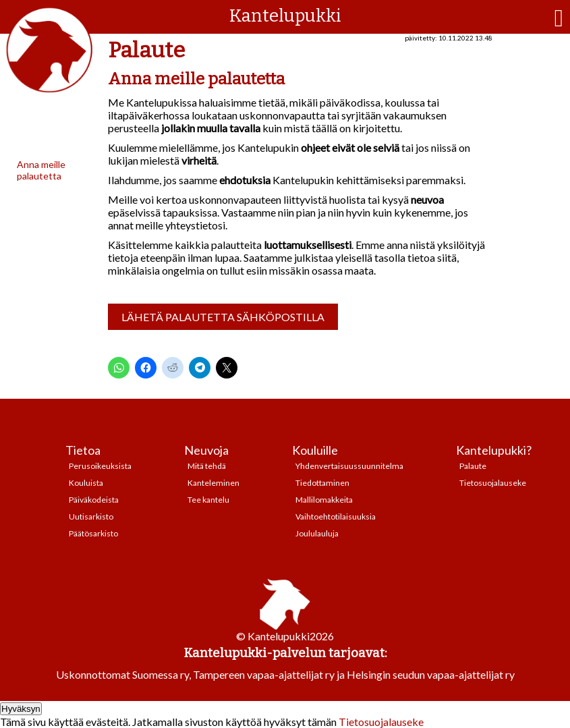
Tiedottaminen (322, 483)
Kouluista (86, 483)
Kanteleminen (213, 483)
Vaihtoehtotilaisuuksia (336, 516)
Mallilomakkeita (324, 500)
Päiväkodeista (94, 500)
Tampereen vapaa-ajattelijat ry (264, 674)
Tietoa (83, 450)
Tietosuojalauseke (493, 483)
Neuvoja (206, 450)
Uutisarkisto (91, 516)
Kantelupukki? (494, 450)
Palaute (473, 466)
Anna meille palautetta (41, 170)
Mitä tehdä (207, 466)
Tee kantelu (208, 500)
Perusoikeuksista (100, 466)
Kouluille (315, 450)
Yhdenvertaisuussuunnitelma (349, 466)
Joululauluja (317, 533)
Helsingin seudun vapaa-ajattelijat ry (431, 674)
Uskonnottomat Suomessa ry (122, 674)
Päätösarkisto (93, 533)
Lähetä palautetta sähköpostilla (223, 317)
